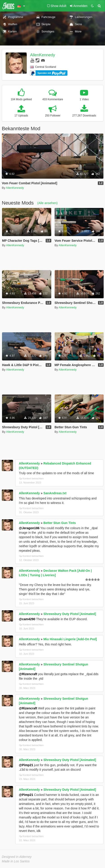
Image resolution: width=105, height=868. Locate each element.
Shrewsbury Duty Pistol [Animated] (70, 614)
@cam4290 (27, 619)
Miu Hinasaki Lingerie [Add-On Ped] (70, 639)
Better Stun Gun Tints (60, 523)
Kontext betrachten (31, 478)
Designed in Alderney (17, 857)
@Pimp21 (26, 765)
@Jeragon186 (29, 528)
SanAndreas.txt (55, 493)
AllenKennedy (43, 55)
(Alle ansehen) (47, 203)
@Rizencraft (28, 674)
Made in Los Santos (16, 861)
